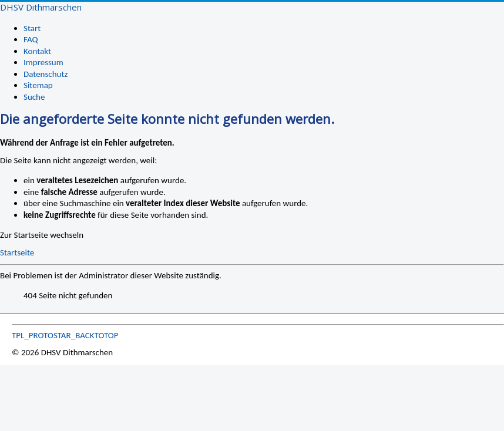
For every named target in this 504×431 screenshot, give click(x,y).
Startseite (17, 252)
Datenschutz (46, 74)
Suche (34, 97)
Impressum (43, 62)
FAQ (31, 39)
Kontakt (37, 51)
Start (32, 28)
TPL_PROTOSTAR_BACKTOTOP (65, 335)
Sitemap (38, 85)
